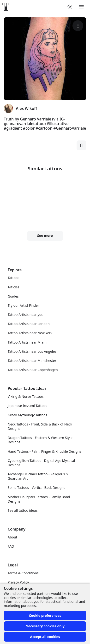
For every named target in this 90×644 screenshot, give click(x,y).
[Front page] (6, 7)
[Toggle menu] (81, 7)
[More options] (78, 26)
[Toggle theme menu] (70, 7)
